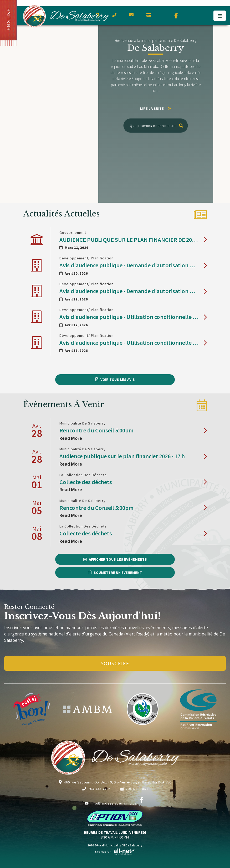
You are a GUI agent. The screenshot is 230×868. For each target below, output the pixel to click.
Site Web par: (115, 852)
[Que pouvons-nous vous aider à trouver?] (156, 126)
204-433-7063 (134, 789)
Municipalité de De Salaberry (66, 16)
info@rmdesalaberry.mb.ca (111, 803)
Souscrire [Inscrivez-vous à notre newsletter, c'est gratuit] (115, 663)
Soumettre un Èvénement (118, 573)
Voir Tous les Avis (118, 379)
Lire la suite (156, 108)
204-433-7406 (96, 789)
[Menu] (220, 16)
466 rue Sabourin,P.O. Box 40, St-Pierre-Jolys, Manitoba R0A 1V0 (115, 782)
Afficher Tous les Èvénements (118, 559)
